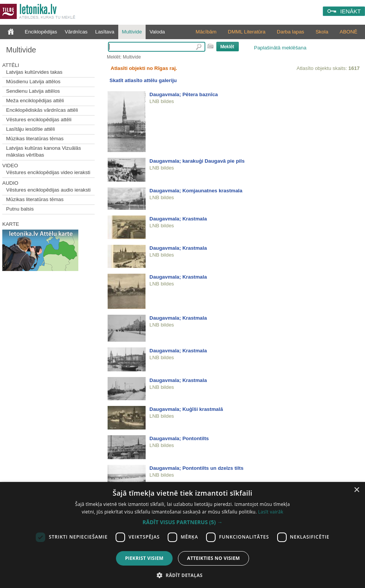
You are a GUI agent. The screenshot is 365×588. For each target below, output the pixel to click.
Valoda (157, 32)
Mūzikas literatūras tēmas (35, 139)
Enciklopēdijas (41, 32)
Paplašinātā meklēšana (280, 48)
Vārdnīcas (76, 32)
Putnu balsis (20, 209)
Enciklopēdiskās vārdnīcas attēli (42, 110)
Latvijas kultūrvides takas (34, 72)
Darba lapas (290, 32)
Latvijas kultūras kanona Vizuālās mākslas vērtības (44, 151)
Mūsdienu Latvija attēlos (33, 82)
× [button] (356, 490)
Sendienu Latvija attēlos (33, 91)
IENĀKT (351, 11)
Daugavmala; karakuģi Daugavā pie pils (197, 161)
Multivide (132, 32)
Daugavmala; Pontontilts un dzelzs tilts (196, 468)
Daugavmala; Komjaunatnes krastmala (196, 191)
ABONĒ (348, 32)
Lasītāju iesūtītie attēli (30, 129)
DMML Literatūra (247, 32)
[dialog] (182, 535)
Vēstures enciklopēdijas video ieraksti (48, 172)
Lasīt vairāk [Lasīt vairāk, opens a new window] (271, 512)
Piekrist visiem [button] (144, 558)
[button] (182, 522)
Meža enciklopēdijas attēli (35, 101)
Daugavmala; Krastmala (178, 219)
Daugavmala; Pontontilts (179, 438)
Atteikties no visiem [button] (213, 558)
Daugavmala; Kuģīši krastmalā (186, 409)
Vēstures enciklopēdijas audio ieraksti (48, 190)
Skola (322, 32)
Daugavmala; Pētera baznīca (184, 94)
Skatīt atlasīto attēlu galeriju (143, 80)
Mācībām (206, 32)
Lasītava (105, 32)
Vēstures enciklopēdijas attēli (39, 120)
